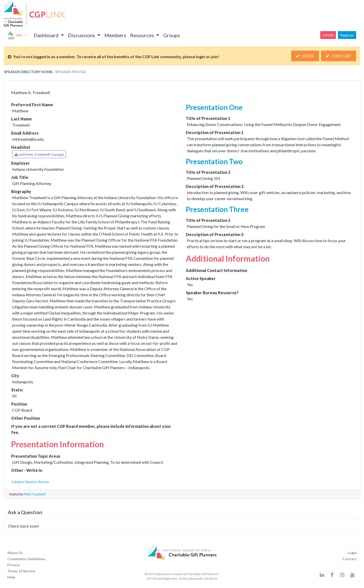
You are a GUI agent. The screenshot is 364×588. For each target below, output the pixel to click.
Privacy (13, 565)
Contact (350, 559)
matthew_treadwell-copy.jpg (39, 154)
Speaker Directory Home (28, 72)
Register (347, 35)
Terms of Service (21, 571)
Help (11, 577)
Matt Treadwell (35, 494)
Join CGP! (339, 56)
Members (115, 35)
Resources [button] (143, 35)
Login (328, 35)
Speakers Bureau (37, 482)
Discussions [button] (82, 35)
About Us (15, 553)
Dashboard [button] (47, 35)
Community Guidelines (26, 559)
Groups (172, 35)
